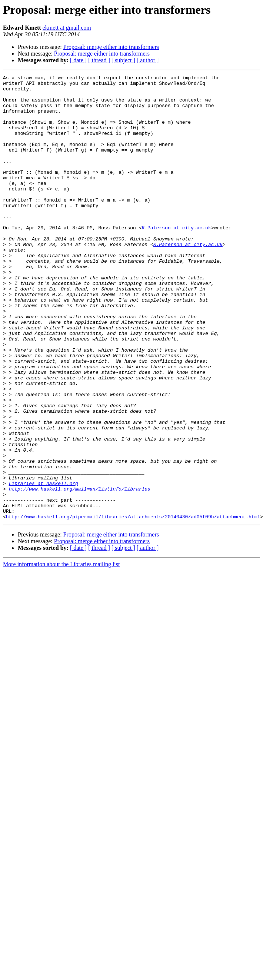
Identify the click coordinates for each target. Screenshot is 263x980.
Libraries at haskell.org (44, 565)
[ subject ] (123, 60)
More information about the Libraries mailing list (61, 653)
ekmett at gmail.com (67, 28)
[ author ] (148, 60)
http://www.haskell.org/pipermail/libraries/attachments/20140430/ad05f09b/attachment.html (133, 605)
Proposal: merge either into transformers (111, 47)
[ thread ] (99, 60)
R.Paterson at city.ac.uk (176, 259)
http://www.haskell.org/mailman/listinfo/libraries (80, 572)
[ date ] (78, 60)
